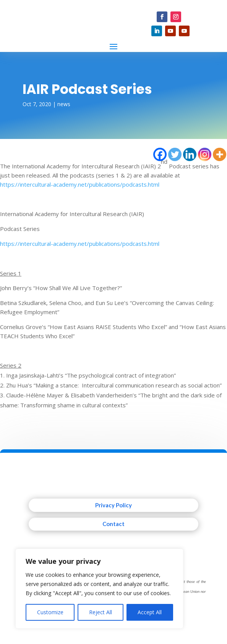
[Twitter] (175, 154)
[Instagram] (205, 154)
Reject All (101, 612)
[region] (99, 589)
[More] (220, 154)
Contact (113, 524)
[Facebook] (160, 154)
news (64, 104)
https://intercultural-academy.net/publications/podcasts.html (80, 184)
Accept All (150, 612)
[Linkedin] (190, 154)
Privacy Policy (113, 505)
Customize (50, 612)
